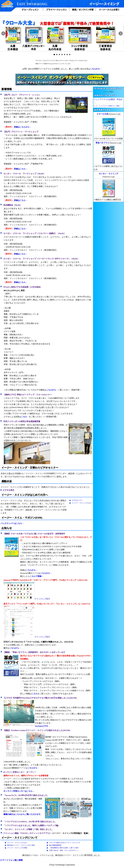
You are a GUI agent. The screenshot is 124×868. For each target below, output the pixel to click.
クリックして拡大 (27, 599)
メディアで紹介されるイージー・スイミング (65, 843)
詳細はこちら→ (21, 169)
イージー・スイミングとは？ (82, 503)
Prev (3, 34)
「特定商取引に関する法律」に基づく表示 (64, 848)
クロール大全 (102, 114)
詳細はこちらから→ (23, 127)
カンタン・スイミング (109, 174)
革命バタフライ (102, 143)
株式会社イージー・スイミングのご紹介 (21, 845)
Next (121, 34)
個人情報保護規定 (55, 845)
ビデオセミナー (77, 500)
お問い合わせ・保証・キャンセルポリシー (64, 850)
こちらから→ (96, 69)
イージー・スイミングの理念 (17, 848)
